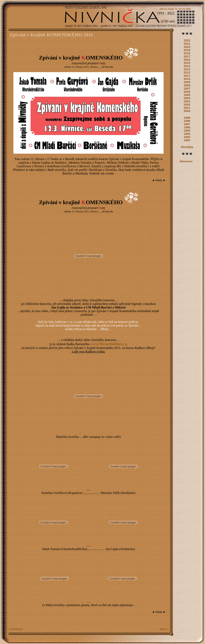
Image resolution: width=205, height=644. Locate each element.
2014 (187, 66)
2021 (187, 44)
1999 (187, 118)
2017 (187, 56)
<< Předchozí (16, 629)
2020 (187, 47)
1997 (187, 124)
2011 (187, 76)
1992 (187, 140)
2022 (187, 40)
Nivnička (187, 147)
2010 (187, 79)
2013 (187, 69)
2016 (187, 60)
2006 (187, 92)
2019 (187, 50)
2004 (187, 98)
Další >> (164, 629)
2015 (187, 63)
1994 (187, 134)
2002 (187, 105)
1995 (187, 131)
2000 (187, 111)
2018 (187, 53)
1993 (187, 137)
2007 (187, 89)
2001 (187, 108)
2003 (187, 101)
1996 (187, 127)
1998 (187, 121)
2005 (187, 95)
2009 (187, 82)
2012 (187, 73)
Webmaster (186, 161)
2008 (187, 85)
